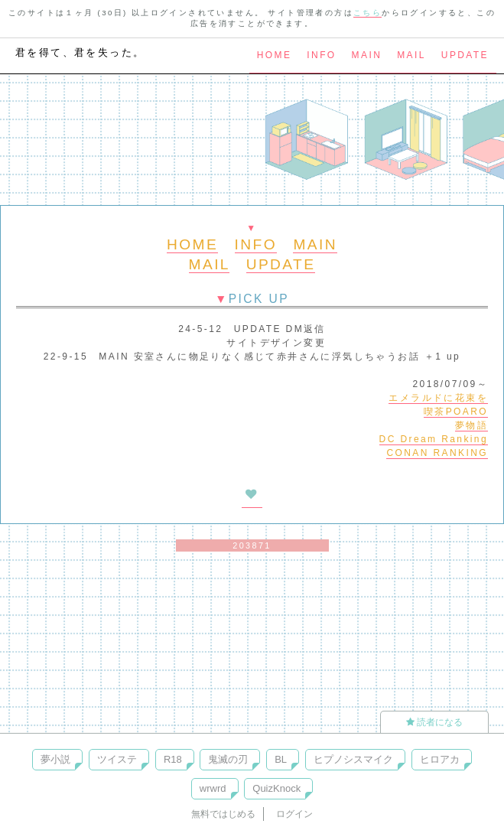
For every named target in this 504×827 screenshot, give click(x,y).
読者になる (434, 722)
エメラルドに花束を (438, 398)
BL (281, 759)
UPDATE (465, 55)
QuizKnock (276, 788)
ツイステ (117, 759)
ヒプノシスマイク (353, 759)
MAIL (411, 55)
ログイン (294, 814)
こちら (367, 13)
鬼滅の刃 (228, 759)
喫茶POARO (456, 412)
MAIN (367, 55)
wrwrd (213, 788)
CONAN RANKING (437, 453)
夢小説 (55, 759)
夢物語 (471, 425)
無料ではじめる (223, 814)
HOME (275, 55)
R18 (173, 759)
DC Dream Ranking (434, 439)
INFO (321, 55)
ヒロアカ (440, 759)
